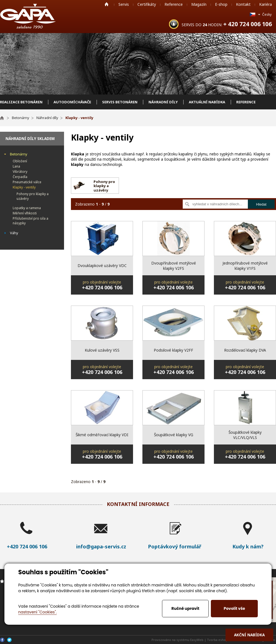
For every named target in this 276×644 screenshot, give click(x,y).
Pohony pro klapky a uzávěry (33, 196)
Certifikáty (147, 4)
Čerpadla (20, 177)
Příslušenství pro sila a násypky (30, 221)
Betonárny (19, 154)
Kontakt (243, 4)
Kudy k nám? (248, 546)
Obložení (20, 161)
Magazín (199, 4)
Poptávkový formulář (175, 546)
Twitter (9, 640)
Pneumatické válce (27, 182)
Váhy (14, 233)
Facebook (2, 640)
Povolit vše (234, 608)
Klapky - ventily (24, 187)
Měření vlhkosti (25, 213)
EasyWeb (197, 640)
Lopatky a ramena (27, 208)
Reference (174, 4)
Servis (124, 4)
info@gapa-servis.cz (101, 546)
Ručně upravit (185, 608)
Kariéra (266, 4)
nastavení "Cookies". (37, 612)
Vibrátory (20, 172)
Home (107, 4)
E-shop (221, 4)
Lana (16, 166)
